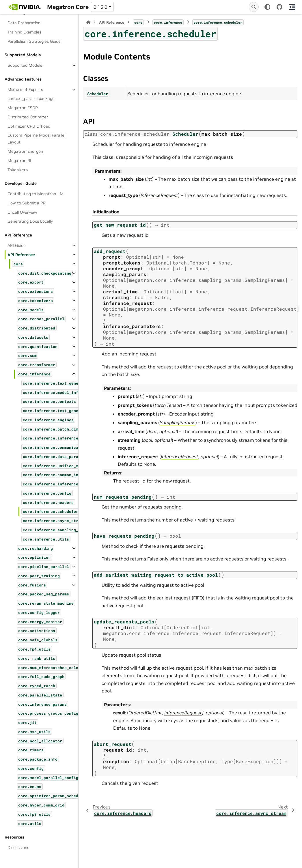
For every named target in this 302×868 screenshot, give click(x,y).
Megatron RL (20, 161)
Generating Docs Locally (30, 221)
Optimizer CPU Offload (29, 126)
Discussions (18, 847)
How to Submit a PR (27, 203)
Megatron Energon (25, 151)
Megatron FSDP (23, 108)
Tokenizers (18, 170)
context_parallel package (31, 98)
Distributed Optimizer (28, 117)
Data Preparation (24, 23)
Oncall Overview (22, 212)
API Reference (21, 255)
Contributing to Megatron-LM (36, 194)
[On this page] (292, 7)
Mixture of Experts (25, 90)
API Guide (17, 245)
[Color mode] (267, 7)
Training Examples (24, 32)
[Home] (88, 22)
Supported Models (25, 65)
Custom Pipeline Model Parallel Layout (36, 139)
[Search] (254, 7)
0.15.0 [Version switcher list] (100, 7)
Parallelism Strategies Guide (34, 41)
